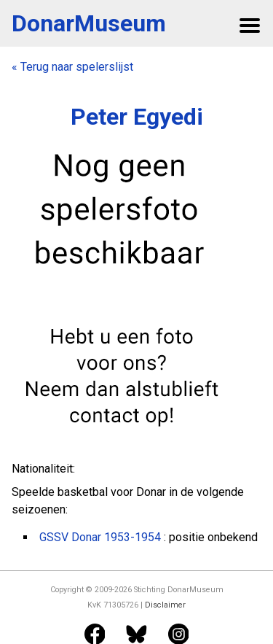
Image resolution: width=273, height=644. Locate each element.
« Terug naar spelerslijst (72, 67)
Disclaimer (165, 605)
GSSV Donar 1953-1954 (100, 537)
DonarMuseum (89, 23)
